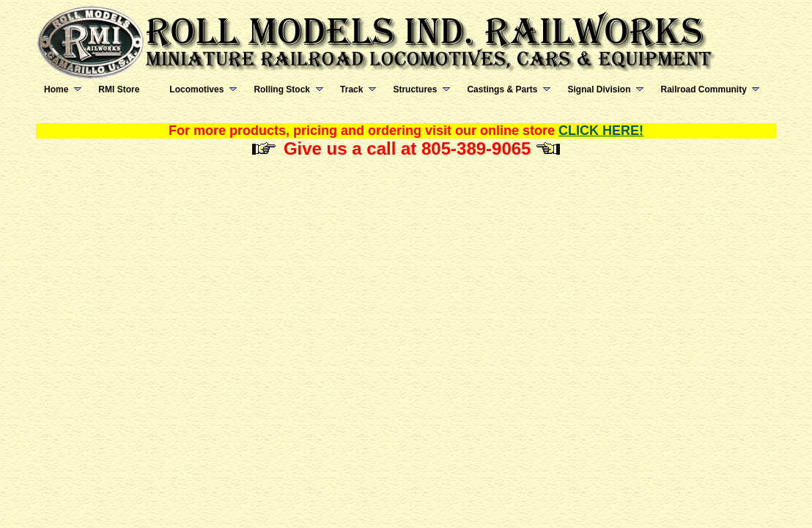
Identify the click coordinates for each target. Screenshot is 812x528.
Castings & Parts (502, 89)
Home (56, 89)
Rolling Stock (282, 89)
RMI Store (119, 89)
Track (351, 89)
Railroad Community (703, 89)
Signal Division (599, 89)
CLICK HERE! (601, 131)
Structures (415, 89)
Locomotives (196, 89)
